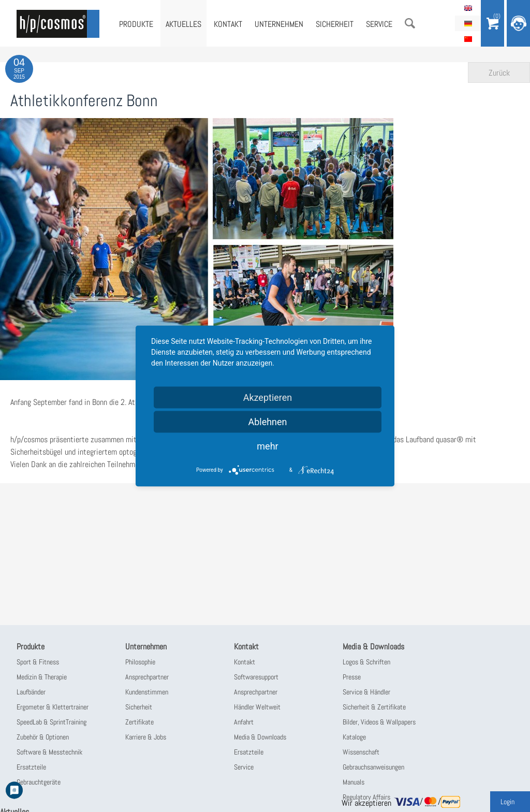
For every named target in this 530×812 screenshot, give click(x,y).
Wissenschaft (361, 752)
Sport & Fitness (38, 662)
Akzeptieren (268, 397)
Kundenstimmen (147, 692)
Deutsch (468, 23)
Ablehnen (267, 422)
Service (379, 24)
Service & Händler (366, 692)
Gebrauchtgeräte (39, 782)
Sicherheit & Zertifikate (374, 707)
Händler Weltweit (257, 707)
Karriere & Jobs (146, 737)
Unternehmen (279, 24)
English (468, 8)
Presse (352, 677)
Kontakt (228, 24)
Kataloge (354, 737)
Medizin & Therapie (42, 677)
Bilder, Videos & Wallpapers (379, 722)
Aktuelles (183, 24)
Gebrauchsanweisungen (373, 767)
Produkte (136, 24)
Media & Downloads (260, 737)
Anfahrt (244, 722)
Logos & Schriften (366, 662)
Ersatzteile (31, 767)
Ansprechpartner (147, 677)
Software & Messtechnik (49, 752)
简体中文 (468, 39)
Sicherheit (335, 24)
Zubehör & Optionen (43, 737)
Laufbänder (31, 692)
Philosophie (140, 662)
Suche (410, 23)
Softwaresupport (256, 677)
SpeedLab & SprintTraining (51, 722)
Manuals (354, 782)
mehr (267, 446)
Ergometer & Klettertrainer (53, 707)
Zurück (499, 73)
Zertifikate (139, 722)
